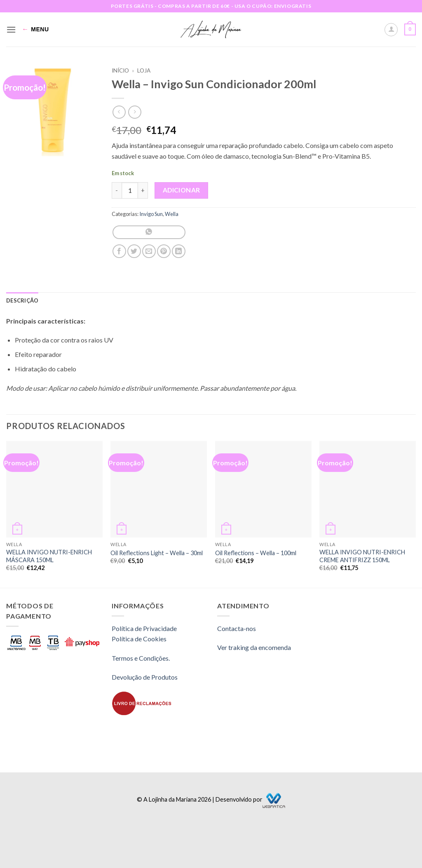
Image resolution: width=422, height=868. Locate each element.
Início (120, 70)
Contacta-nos (237, 628)
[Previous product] (135, 112)
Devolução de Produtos (145, 677)
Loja (144, 70)
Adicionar (182, 190)
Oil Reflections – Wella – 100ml (256, 553)
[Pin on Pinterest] (164, 251)
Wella (172, 214)
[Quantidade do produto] (130, 190)
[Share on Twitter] (134, 251)
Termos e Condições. (141, 658)
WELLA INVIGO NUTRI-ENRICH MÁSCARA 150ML (49, 556)
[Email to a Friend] (149, 251)
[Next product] (119, 112)
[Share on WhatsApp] (149, 232)
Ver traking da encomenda (254, 647)
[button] (11, 29)
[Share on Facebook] (119, 251)
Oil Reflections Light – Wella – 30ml (157, 553)
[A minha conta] (391, 30)
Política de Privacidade (144, 628)
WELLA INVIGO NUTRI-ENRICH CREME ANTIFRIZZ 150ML (362, 556)
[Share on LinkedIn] (179, 251)
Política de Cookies (139, 639)
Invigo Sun (151, 214)
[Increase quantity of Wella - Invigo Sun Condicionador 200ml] (143, 190)
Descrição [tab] (22, 300)
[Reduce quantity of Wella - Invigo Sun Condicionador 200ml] (117, 190)
